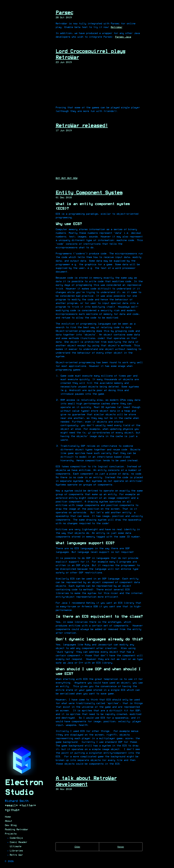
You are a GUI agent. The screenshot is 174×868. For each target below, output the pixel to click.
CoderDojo (16, 838)
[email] (11, 806)
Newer (121, 847)
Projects (11, 834)
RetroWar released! (82, 126)
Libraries (16, 851)
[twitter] (27, 806)
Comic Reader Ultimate (18, 844)
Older (77, 847)
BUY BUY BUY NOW (66, 178)
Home (8, 817)
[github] (12, 810)
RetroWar (116, 27)
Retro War (16, 855)
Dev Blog (11, 825)
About (8, 821)
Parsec (64, 13)
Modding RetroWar (16, 830)
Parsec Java (123, 37)
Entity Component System (89, 193)
